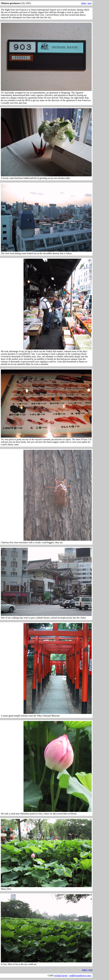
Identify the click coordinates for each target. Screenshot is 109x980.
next (90, 3)
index (84, 3)
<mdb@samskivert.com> (80, 976)
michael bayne (61, 976)
